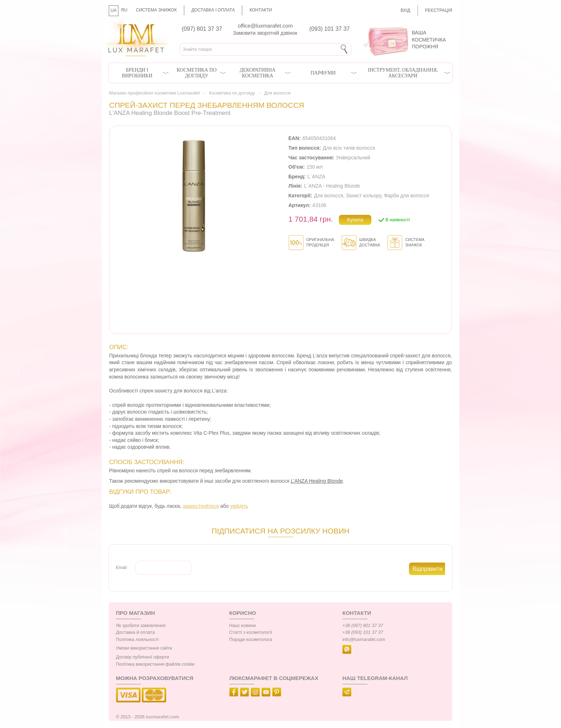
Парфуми (323, 73)
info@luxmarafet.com (364, 640)
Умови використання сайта (144, 648)
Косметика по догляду (197, 73)
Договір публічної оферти (142, 657)
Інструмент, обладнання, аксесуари (403, 73)
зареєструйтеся (201, 506)
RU (124, 10)
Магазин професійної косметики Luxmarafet (154, 93)
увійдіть (239, 506)
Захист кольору (364, 196)
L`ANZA (316, 177)
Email (121, 568)
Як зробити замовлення (141, 626)
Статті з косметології (251, 632)
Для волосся (277, 93)
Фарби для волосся (406, 196)
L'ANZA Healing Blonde (317, 481)
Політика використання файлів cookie (155, 664)
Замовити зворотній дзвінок (265, 33)
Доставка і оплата (213, 10)
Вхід (406, 10)
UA (114, 10)
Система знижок (156, 10)
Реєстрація (439, 10)
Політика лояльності (137, 640)
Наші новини (243, 626)
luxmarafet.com (163, 717)
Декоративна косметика (258, 73)
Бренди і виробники (137, 73)
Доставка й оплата (135, 632)
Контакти (261, 10)
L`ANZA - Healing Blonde (332, 186)
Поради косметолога (251, 640)
